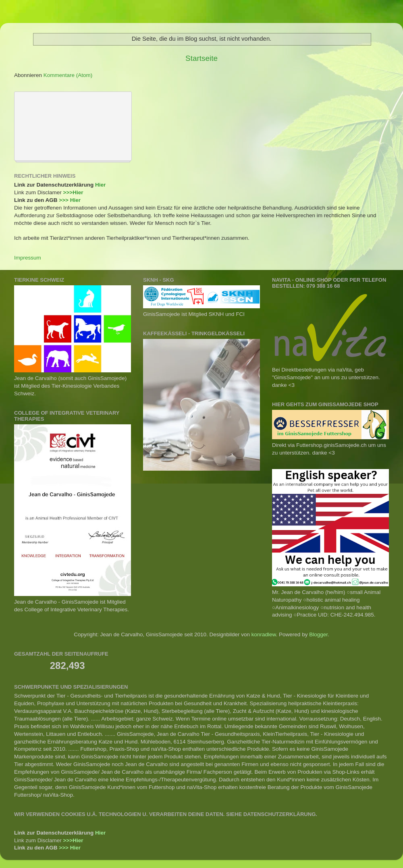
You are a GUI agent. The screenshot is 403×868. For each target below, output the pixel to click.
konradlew (264, 634)
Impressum (28, 258)
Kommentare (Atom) (68, 75)
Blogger (318, 634)
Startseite (201, 58)
